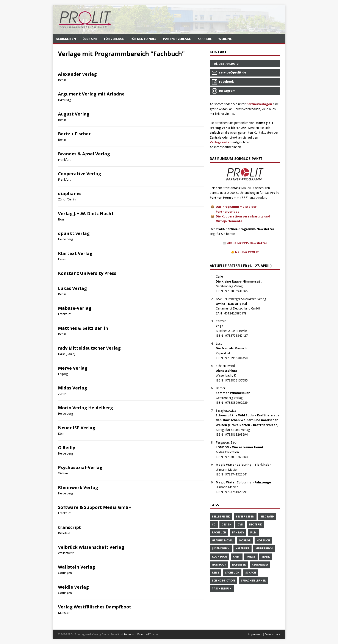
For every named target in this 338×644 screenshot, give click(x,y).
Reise (215, 573)
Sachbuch (232, 573)
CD (214, 524)
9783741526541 (239, 474)
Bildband (267, 517)
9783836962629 (239, 402)
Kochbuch (219, 557)
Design (227, 524)
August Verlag (74, 114)
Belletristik (221, 517)
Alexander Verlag (77, 74)
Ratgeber (239, 565)
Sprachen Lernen (254, 581)
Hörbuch (263, 540)
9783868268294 (239, 434)
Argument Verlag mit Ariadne (91, 94)
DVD (240, 524)
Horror (245, 540)
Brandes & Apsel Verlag (84, 154)
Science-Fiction (223, 581)
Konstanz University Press (87, 273)
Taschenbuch (222, 589)
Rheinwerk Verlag (78, 487)
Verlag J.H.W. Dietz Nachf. (86, 213)
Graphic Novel (223, 540)
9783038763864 (239, 457)
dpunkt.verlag (74, 233)
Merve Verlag (73, 368)
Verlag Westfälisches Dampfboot (95, 607)
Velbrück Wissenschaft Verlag (91, 547)
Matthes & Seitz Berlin (83, 328)
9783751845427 (239, 335)
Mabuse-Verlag (75, 308)
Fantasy (238, 532)
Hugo (128, 634)
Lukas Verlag (72, 288)
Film (253, 532)
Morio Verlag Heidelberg (85, 408)
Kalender (243, 548)
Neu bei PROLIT (247, 252)
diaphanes (70, 193)
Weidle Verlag (73, 587)
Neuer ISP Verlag (77, 428)
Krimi (237, 557)
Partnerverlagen (259, 104)
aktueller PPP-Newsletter (247, 243)
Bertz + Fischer (74, 134)
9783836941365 (239, 291)
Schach (251, 573)
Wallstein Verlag (77, 567)
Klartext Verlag (75, 253)
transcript (70, 527)
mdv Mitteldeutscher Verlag (89, 348)
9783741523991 (239, 492)
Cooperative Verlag (80, 174)
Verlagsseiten (221, 142)
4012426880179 (238, 313)
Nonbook (219, 565)
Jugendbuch (221, 548)
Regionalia (260, 565)
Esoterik (256, 524)
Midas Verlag (73, 388)
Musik (266, 557)
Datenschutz (272, 634)
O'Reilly (67, 448)
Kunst (251, 557)
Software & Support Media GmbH (95, 507)
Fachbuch (219, 532)
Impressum (255, 634)
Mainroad (143, 634)
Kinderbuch (264, 548)
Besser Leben (245, 517)
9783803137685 (239, 380)
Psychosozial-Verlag (80, 467)
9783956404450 (239, 358)
